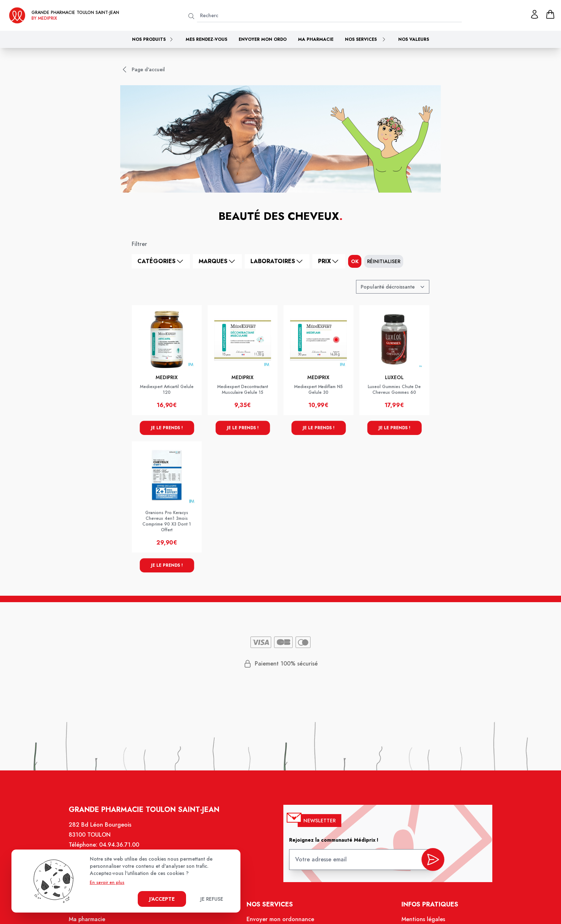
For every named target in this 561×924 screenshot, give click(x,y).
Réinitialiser (384, 261)
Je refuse (212, 899)
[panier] (550, 14)
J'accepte (162, 899)
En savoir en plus (107, 882)
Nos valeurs (414, 39)
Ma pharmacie (316, 39)
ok (355, 261)
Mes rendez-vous (206, 39)
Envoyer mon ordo (263, 39)
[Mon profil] (535, 14)
